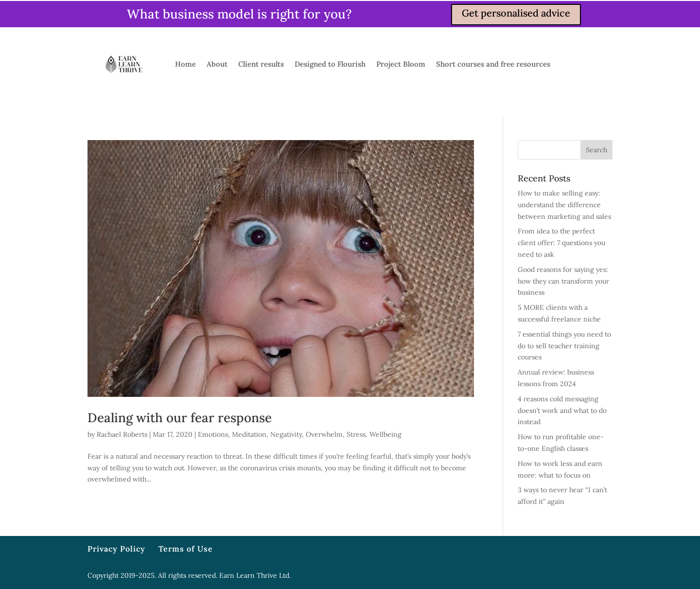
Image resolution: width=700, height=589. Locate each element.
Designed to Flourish (330, 64)
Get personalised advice (516, 13)
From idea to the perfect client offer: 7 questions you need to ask (561, 243)
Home (185, 64)
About (217, 64)
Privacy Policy (116, 549)
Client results (261, 64)
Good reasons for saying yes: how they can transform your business (563, 281)
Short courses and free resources (493, 64)
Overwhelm (324, 434)
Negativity (286, 434)
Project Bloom (401, 64)
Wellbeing (385, 434)
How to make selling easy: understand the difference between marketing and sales (564, 205)
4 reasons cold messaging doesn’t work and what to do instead (562, 411)
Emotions (213, 434)
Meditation (249, 434)
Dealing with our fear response (180, 418)
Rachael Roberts (122, 434)
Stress (356, 434)
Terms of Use (186, 549)
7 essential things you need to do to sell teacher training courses (564, 346)
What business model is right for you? (239, 14)
